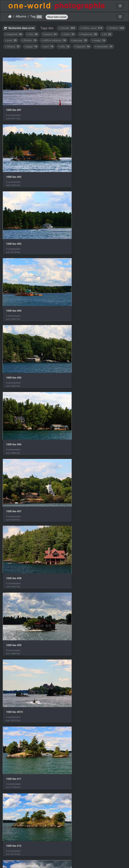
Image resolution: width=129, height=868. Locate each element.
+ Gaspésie (13, 34)
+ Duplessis (88, 34)
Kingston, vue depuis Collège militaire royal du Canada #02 (97, 584)
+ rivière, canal (91, 28)
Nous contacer (77, 861)
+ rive (32, 34)
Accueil (10, 16)
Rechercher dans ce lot (19, 28)
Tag (33, 16)
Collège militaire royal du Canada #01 (27, 644)
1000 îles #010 (79, 344)
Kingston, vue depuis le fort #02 (88, 524)
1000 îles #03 (14, 163)
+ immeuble (104, 47)
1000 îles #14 (78, 464)
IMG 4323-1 (13, 704)
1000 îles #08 (78, 284)
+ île (106, 34)
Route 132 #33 (79, 705)
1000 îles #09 (14, 344)
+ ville (64, 47)
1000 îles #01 (14, 103)
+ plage (31, 47)
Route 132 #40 (79, 765)
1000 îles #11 (14, 404)
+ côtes (68, 34)
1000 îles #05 (14, 223)
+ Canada (67, 28)
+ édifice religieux (54, 40)
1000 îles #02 (78, 103)
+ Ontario (29, 40)
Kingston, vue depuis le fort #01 (24, 524)
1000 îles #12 (78, 404)
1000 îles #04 (78, 163)
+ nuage (98, 40)
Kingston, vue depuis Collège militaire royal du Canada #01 (32, 584)
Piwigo (63, 861)
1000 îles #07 (14, 284)
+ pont (11, 40)
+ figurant (82, 47)
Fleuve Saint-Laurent (57, 17)
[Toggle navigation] (120, 6)
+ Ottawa (12, 47)
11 (76, 848)
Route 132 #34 (14, 765)
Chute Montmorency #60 (84, 644)
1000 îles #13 (14, 464)
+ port (48, 47)
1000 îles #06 (78, 223)
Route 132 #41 (14, 825)
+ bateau (50, 34)
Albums (21, 16)
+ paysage (79, 40)
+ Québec (116, 28)
